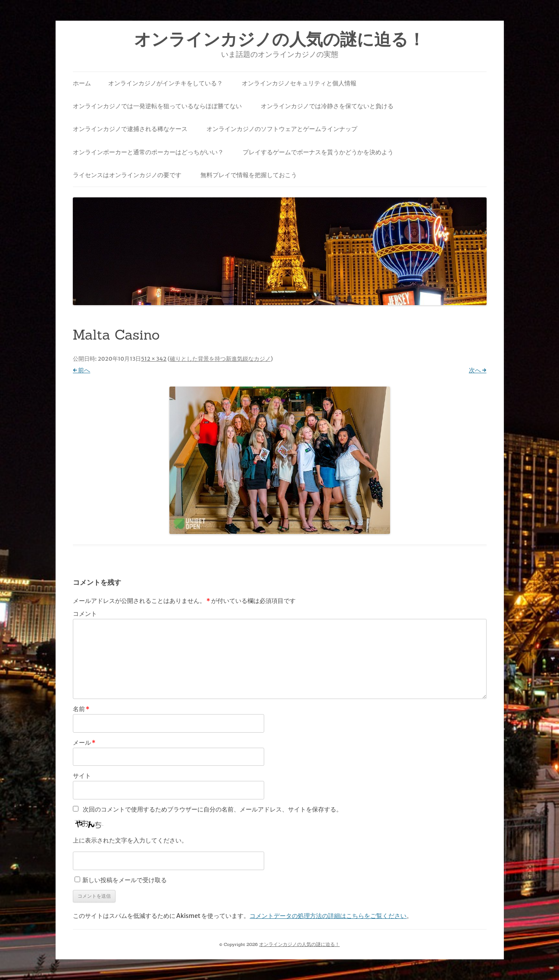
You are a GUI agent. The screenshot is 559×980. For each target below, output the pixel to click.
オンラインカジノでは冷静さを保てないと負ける (327, 106)
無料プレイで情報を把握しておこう (249, 175)
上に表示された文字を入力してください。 (130, 840)
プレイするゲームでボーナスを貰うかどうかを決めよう (318, 152)
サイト (82, 776)
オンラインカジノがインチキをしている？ (166, 83)
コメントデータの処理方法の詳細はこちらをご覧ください (328, 916)
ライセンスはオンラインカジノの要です (127, 175)
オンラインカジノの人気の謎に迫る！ (279, 39)
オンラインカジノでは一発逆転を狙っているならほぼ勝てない (157, 106)
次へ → (478, 370)
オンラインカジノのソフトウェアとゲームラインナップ (282, 129)
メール (84, 743)
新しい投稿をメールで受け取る (125, 880)
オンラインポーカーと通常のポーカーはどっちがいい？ (148, 152)
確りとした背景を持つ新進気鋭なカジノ (220, 359)
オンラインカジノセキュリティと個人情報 (299, 83)
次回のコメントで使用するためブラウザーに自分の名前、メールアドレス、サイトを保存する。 (212, 809)
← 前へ (82, 370)
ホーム (82, 83)
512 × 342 (154, 359)
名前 (81, 709)
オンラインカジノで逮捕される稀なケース (130, 129)
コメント (85, 614)
